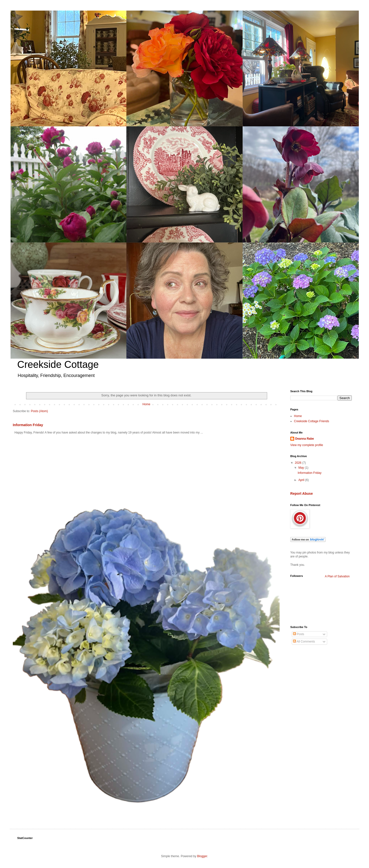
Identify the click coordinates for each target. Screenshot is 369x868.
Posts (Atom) (39, 411)
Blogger (202, 856)
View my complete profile (307, 445)
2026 (299, 463)
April (302, 480)
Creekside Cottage (58, 364)
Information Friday (28, 425)
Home (146, 404)
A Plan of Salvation (337, 576)
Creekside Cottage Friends (312, 421)
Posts (299, 634)
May (302, 468)
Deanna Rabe (305, 439)
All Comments (304, 642)
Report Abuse (301, 494)
